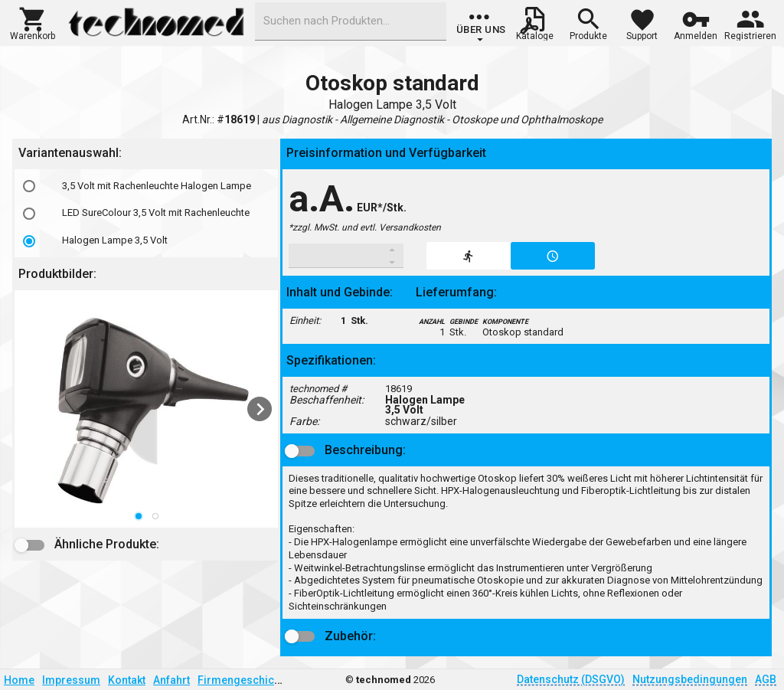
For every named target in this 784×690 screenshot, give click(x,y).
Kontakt (127, 680)
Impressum (71, 680)
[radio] (29, 186)
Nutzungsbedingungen (690, 679)
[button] (33, 22)
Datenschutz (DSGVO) (571, 679)
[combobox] (351, 21)
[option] (146, 186)
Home (19, 680)
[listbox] (146, 213)
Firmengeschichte (243, 680)
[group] (481, 27)
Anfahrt (171, 680)
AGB (766, 679)
